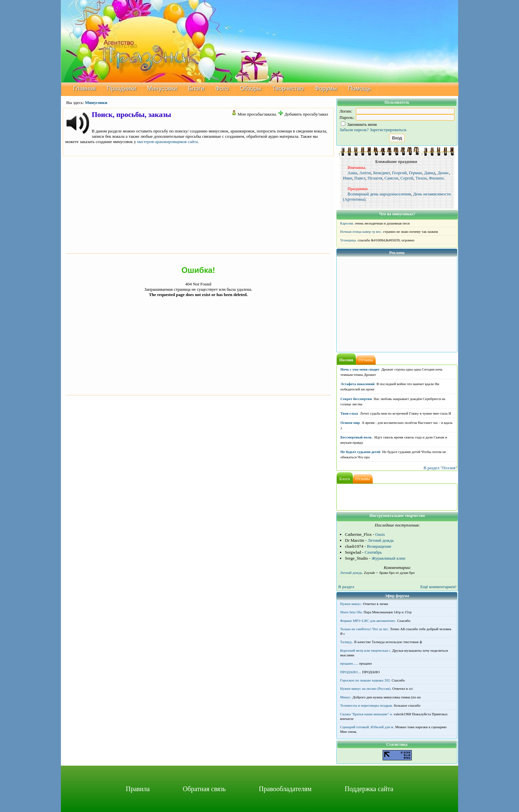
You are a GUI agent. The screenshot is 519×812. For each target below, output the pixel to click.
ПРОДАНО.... (351, 672)
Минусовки (162, 88)
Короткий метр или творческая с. (366, 650)
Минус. (346, 697)
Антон (365, 173)
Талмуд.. (347, 642)
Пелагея (375, 178)
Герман (415, 173)
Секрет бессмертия (356, 399)
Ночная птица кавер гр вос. (361, 231)
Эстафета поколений (358, 384)
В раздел (346, 587)
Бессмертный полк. (357, 437)
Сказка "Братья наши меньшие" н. (367, 714)
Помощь (359, 88)
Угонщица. (349, 240)
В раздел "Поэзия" (440, 468)
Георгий (399, 173)
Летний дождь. (352, 573)
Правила (138, 789)
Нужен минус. (351, 604)
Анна (352, 173)
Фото (222, 88)
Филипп (436, 178)
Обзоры (250, 88)
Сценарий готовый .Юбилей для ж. (367, 727)
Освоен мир (350, 423)
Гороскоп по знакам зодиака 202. (366, 680)
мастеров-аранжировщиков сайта (167, 142)
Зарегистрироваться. (388, 130)
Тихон (421, 178)
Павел (360, 178)
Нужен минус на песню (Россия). (366, 688)
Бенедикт (381, 173)
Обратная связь (204, 789)
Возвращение (379, 546)
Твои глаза (349, 413)
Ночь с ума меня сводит (360, 369)
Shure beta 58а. (352, 612)
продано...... (349, 663)
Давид (430, 173)
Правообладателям (285, 789)
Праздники (122, 88)
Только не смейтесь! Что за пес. (365, 629)
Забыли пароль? (354, 130)
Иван (348, 178)
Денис (443, 173)
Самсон (391, 178)
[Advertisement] (198, 204)
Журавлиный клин (389, 558)
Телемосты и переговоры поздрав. (367, 705)
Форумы (326, 88)
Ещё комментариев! (438, 587)
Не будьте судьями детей (361, 452)
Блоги (196, 88)
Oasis (380, 534)
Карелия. (347, 223)
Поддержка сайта (369, 789)
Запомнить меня (359, 124)
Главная (85, 88)
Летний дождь (381, 540)
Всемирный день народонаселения (379, 194)
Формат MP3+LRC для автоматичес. (368, 621)
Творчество (288, 88)
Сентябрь (373, 552)
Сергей (407, 178)
